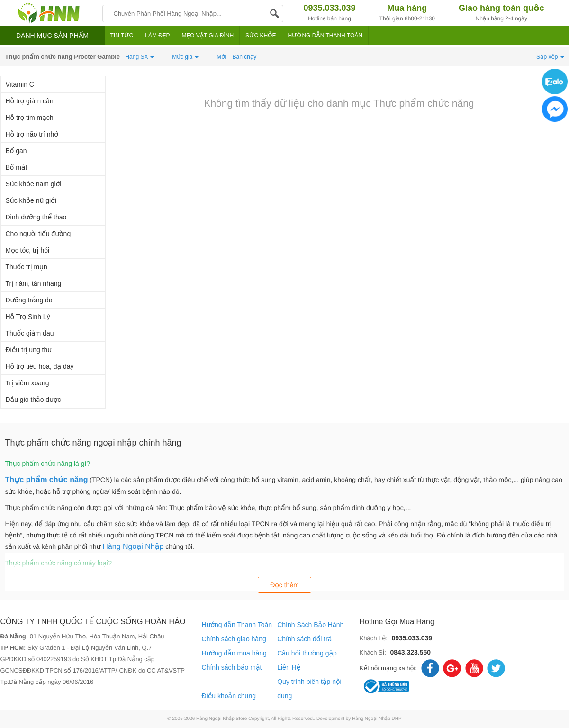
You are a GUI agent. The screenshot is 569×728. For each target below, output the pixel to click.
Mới (221, 57)
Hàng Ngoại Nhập (133, 547)
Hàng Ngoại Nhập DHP (377, 719)
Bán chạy (245, 57)
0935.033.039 (412, 638)
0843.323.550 (410, 652)
